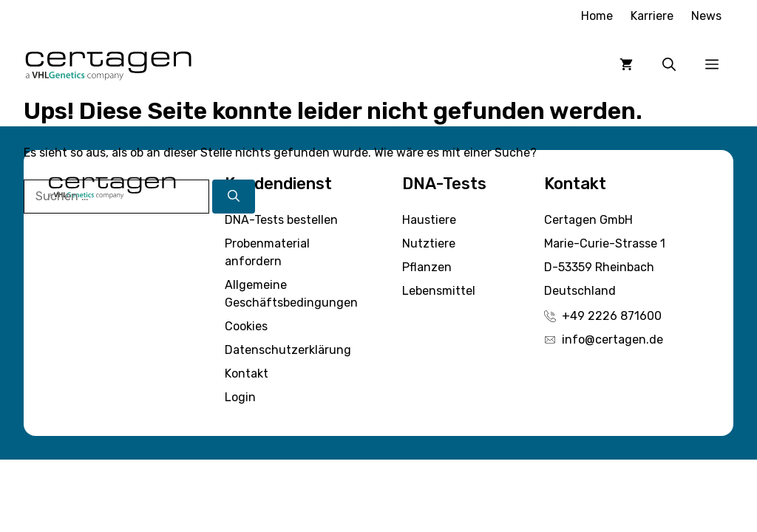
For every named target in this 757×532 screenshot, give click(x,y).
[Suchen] (234, 197)
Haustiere (429, 220)
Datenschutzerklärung (288, 350)
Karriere (652, 16)
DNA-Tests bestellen (281, 220)
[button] (669, 64)
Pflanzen (427, 267)
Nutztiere (429, 243)
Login (240, 397)
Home (597, 16)
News (706, 16)
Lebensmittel (439, 291)
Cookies (246, 326)
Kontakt (247, 374)
